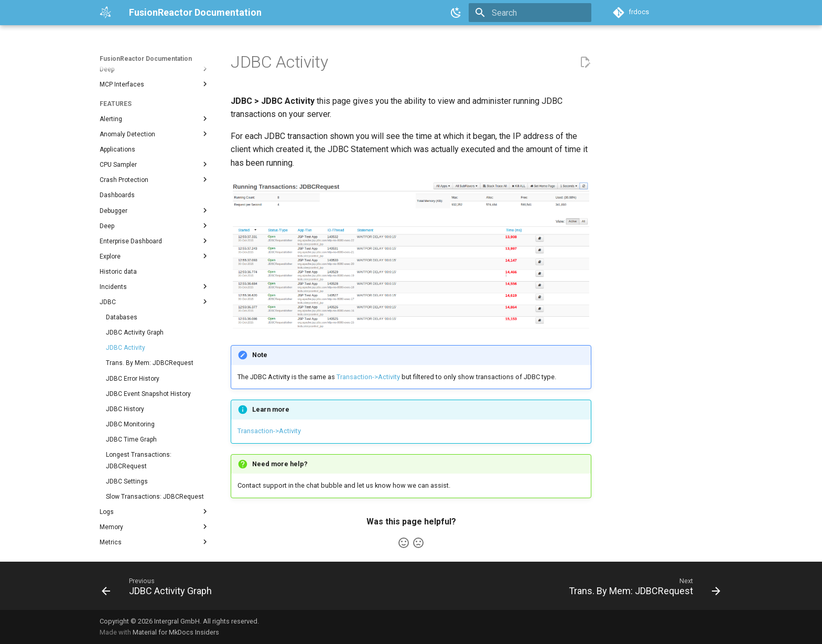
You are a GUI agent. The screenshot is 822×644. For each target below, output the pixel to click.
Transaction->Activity (368, 377)
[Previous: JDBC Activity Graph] (159, 589)
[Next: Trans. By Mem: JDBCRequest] (642, 589)
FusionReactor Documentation (146, 59)
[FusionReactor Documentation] (106, 13)
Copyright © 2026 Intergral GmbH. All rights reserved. (179, 621)
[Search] (530, 13)
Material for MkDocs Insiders (176, 632)
